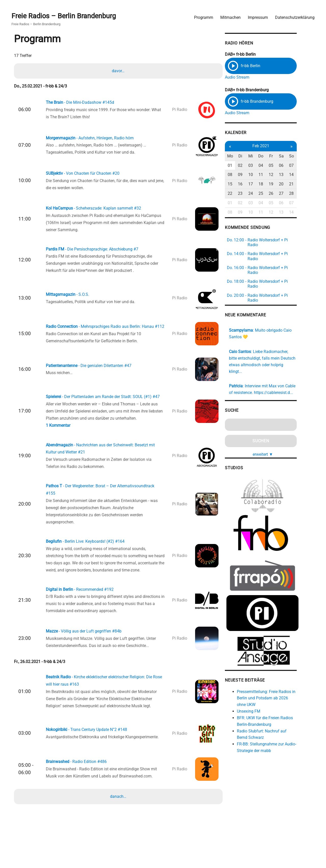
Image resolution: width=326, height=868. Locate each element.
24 (264, 194)
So (306, 156)
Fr (285, 156)
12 (285, 175)
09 (253, 175)
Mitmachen (230, 17)
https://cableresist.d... (286, 386)
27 (295, 194)
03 (264, 166)
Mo (242, 156)
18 (274, 184)
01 (242, 166)
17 (264, 184)
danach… (118, 813)
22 (242, 194)
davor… (118, 71)
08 (242, 175)
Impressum (257, 17)
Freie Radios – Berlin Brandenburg (66, 16)
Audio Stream (249, 77)
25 (274, 194)
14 (306, 175)
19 (285, 184)
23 (253, 194)
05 (285, 166)
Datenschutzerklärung (294, 17)
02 (253, 166)
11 (274, 175)
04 (274, 166)
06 (295, 166)
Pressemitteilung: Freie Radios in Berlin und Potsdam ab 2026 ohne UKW (280, 696)
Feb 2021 (274, 146)
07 (306, 166)
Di (253, 156)
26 (285, 194)
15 (242, 184)
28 (306, 194)
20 (295, 184)
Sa (295, 156)
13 (295, 175)
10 (264, 175)
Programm (203, 17)
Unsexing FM (261, 709)
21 (306, 184)
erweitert (276, 447)
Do (274, 156)
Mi (264, 156)
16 (253, 184)
